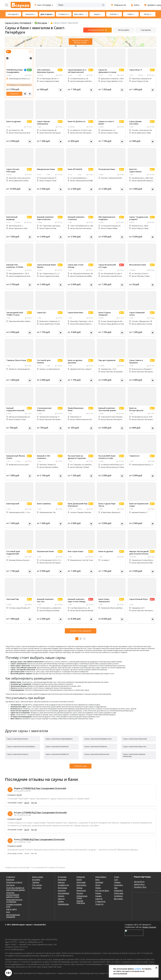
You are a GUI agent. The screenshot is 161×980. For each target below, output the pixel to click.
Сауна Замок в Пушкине (136, 361)
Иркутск (61, 899)
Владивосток (63, 885)
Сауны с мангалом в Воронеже (135, 739)
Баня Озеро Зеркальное (104, 600)
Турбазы (36, 882)
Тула (116, 880)
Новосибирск (101, 877)
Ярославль (118, 899)
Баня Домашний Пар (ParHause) (78, 505)
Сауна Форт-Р (136, 70)
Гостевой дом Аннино (44, 361)
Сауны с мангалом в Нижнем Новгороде (134, 755)
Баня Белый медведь (12, 218)
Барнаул (61, 882)
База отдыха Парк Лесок (107, 505)
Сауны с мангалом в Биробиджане (59, 739)
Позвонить (14, 94)
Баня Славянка (44, 504)
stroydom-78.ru (140, 887)
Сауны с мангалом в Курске (18, 754)
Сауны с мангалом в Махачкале (97, 754)
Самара (98, 896)
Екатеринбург (64, 893)
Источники (37, 888)
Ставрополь (100, 901)
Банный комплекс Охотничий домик (107, 409)
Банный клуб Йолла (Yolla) (16, 457)
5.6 (153, 122)
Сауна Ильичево (75, 313)
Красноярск (81, 885)
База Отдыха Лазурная (105, 314)
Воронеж (62, 890)
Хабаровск (118, 890)
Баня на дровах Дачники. (75, 361)
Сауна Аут (42, 313)
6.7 (30, 122)
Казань (61, 901)
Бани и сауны (38, 877)
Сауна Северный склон (137, 314)
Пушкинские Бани (45, 551)
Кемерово (81, 877)
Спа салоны (37, 885)
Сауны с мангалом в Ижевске (96, 746)
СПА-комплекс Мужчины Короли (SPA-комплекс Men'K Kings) (45, 71)
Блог (8, 912)
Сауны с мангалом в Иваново (57, 746)
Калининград (63, 904)
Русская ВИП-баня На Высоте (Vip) (107, 457)
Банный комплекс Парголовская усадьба (45, 218)
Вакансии (10, 880)
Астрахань (62, 877)
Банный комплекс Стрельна (76, 218)
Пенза (98, 885)
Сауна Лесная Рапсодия (13, 170)
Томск (117, 877)
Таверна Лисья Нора (16, 360)
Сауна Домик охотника (135, 123)
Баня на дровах (14, 121)
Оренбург (99, 882)
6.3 (61, 217)
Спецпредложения (96, 30)
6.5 (30, 169)
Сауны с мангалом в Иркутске (135, 746)
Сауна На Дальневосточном (107, 71)
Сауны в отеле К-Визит (106, 123)
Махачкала (81, 890)
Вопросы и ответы (14, 882)
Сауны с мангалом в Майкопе (57, 754)
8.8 (30, 70)
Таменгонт (134, 456)
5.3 (153, 456)
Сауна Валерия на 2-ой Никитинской (77, 71)
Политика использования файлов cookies (13, 895)
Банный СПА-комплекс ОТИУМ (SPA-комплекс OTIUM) (15, 266)
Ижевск (61, 896)
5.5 (122, 169)
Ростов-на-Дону (102, 890)
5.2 (122, 70)
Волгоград (62, 888)
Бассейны (36, 880)
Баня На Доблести (77, 121)
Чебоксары (119, 893)
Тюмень (117, 882)
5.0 (122, 265)
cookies (138, 969)
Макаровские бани (46, 169)
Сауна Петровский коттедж (107, 266)
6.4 (92, 313)
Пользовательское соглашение (14, 901)
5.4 (61, 70)
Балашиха (62, 880)
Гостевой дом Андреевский (13, 553)
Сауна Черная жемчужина (43, 123)
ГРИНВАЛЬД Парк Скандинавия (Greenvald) (15, 71)
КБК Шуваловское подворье (107, 218)
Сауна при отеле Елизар (76, 266)
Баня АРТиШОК (75, 169)
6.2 (30, 217)
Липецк (79, 888)
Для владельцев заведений (13, 916)
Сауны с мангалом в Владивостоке (98, 739)
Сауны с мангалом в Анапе (17, 739)
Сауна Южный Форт (139, 599)
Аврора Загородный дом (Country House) (139, 553)
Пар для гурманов (107, 360)
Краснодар (81, 882)
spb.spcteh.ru (139, 882)
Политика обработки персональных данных (16, 889)
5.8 (92, 169)
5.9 (30, 408)
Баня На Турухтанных (135, 170)
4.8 (153, 599)
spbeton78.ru (139, 884)
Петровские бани (107, 169)
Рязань (98, 893)
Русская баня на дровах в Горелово (77, 457)
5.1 (122, 217)
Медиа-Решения (149, 927)
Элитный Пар (13, 599)
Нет (34, 803)
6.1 (153, 70)
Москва (80, 893)
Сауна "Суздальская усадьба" (139, 218)
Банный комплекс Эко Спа (45, 600)
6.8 (61, 169)
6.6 (92, 217)
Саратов (99, 899)
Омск (97, 880)
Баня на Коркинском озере (139, 505)
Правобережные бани (76, 409)
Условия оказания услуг (14, 905)
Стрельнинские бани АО (44, 409)
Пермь (98, 888)
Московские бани (138, 265)
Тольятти (99, 904)
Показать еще (80, 766)
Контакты (10, 885)
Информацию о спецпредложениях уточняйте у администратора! (29, 85)
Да (27, 803)
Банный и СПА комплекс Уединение (44, 457)
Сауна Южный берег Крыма (47, 266)
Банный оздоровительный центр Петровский (15, 409)
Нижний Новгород (81, 902)
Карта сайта (11, 909)
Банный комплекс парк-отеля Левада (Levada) (77, 600)
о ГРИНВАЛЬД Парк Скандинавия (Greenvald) (44, 788)
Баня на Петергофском (136, 409)
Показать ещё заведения (81, 631)
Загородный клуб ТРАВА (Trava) (15, 314)
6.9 (61, 122)
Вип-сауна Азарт (76, 551)
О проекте (11, 877)
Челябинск (118, 896)
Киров (79, 880)
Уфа (116, 888)
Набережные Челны (82, 897)
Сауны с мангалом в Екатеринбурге (21, 746)
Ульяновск (118, 885)
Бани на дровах (106, 551)
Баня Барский (13, 504)
